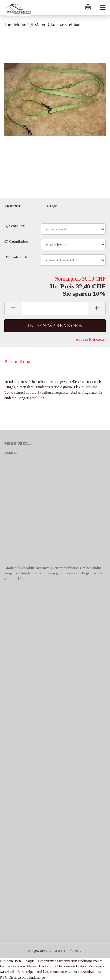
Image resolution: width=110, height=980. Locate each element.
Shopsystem (37, 951)
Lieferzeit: (13, 206)
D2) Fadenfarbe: (17, 257)
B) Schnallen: (15, 226)
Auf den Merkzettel (91, 339)
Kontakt (11, 452)
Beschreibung (17, 362)
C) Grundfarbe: (16, 241)
